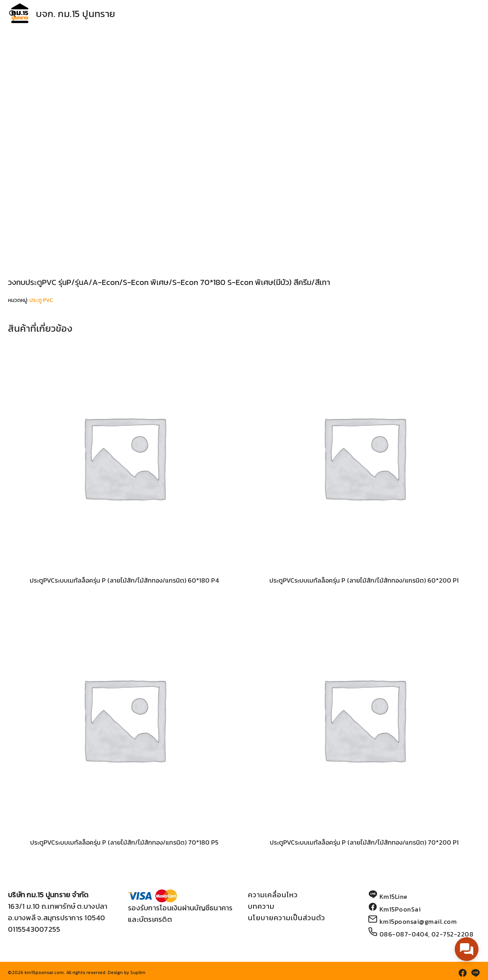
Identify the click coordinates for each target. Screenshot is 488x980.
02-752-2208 (453, 934)
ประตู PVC (41, 300)
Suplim (138, 972)
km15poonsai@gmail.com (418, 921)
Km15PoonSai (400, 909)
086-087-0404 (404, 934)
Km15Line (394, 896)
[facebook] (463, 973)
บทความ (261, 906)
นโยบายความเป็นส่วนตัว (287, 918)
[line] (475, 973)
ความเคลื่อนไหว (273, 895)
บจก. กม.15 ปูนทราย (75, 14)
